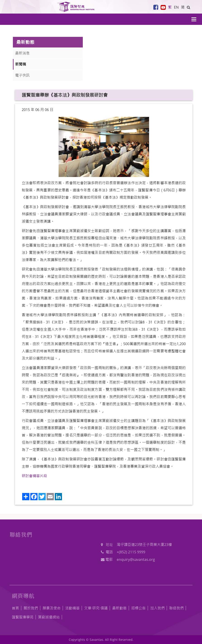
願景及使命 (52, 608)
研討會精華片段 (34, 476)
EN (176, 7)
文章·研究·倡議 (96, 608)
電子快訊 (22, 75)
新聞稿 (21, 64)
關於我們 (31, 608)
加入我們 (157, 608)
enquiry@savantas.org (136, 559)
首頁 (15, 608)
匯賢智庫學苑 (23, 617)
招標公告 (138, 608)
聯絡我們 (176, 608)
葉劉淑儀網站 (49, 617)
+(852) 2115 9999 (131, 552)
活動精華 (72, 608)
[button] (189, 7)
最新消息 (22, 53)
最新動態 (119, 608)
